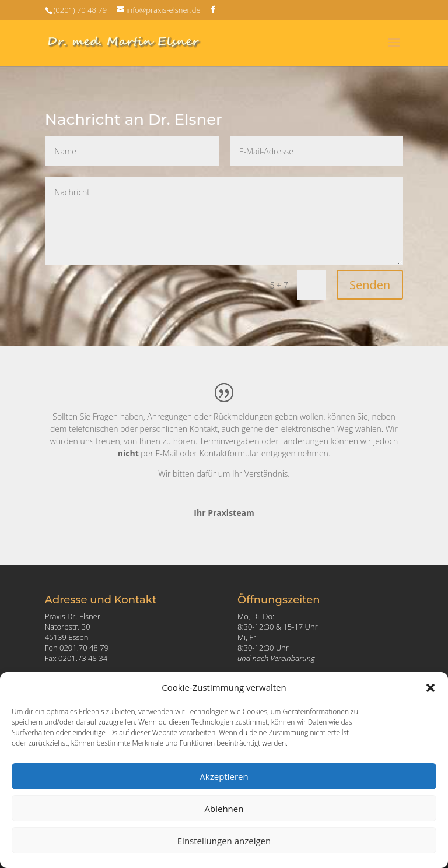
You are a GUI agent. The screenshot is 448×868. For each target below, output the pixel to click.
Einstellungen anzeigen (224, 841)
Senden (370, 285)
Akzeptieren (224, 776)
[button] (430, 688)
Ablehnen (224, 809)
